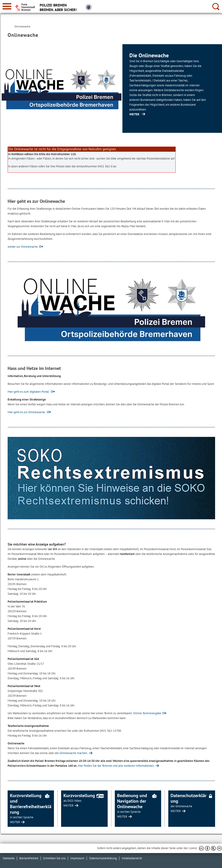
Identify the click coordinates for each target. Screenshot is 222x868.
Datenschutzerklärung (103, 858)
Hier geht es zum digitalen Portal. (29, 392)
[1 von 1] (111, 89)
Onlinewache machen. (74, 753)
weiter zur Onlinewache (23, 247)
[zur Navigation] (7, 6)
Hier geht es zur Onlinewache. (27, 412)
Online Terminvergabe (147, 713)
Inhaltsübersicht (132, 858)
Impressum (77, 858)
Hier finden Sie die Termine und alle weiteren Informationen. (116, 766)
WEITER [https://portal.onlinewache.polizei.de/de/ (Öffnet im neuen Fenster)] (134, 114)
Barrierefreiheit (29, 858)
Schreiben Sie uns (54, 858)
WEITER (15, 822)
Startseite (9, 858)
